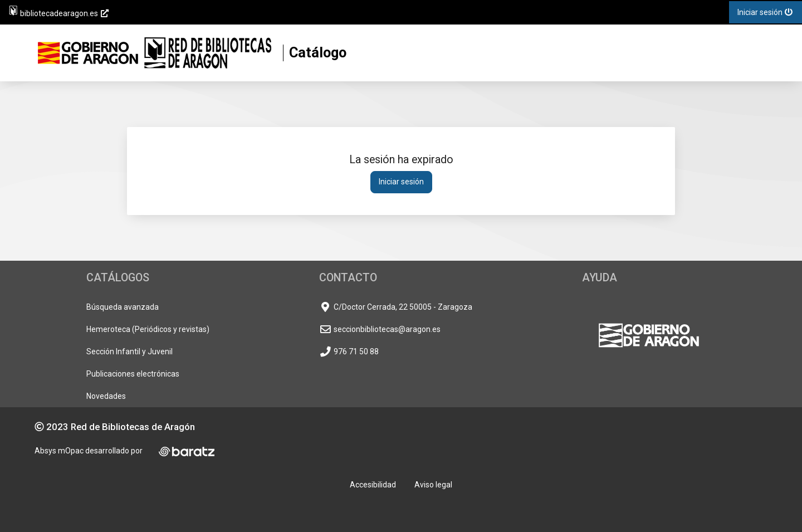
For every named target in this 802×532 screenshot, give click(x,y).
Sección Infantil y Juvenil (129, 352)
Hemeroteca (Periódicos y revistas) (148, 329)
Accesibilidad (373, 485)
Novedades (106, 396)
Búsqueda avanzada (123, 307)
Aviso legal (433, 485)
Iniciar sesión (401, 182)
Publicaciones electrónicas (133, 374)
